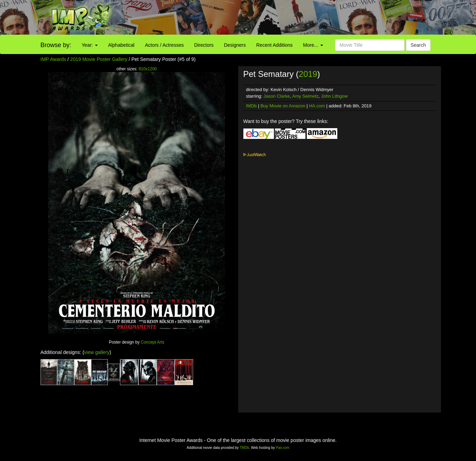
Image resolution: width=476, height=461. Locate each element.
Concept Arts (153, 342)
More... (313, 45)
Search (418, 45)
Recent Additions (274, 45)
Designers (235, 45)
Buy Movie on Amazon (283, 106)
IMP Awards (53, 59)
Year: (90, 45)
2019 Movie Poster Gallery (99, 59)
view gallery (97, 352)
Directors (204, 45)
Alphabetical (121, 45)
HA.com (317, 106)
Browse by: (56, 45)
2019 (308, 74)
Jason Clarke (277, 96)
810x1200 (148, 69)
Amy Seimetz (305, 96)
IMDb (252, 106)
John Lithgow (334, 96)
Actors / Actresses (164, 45)
